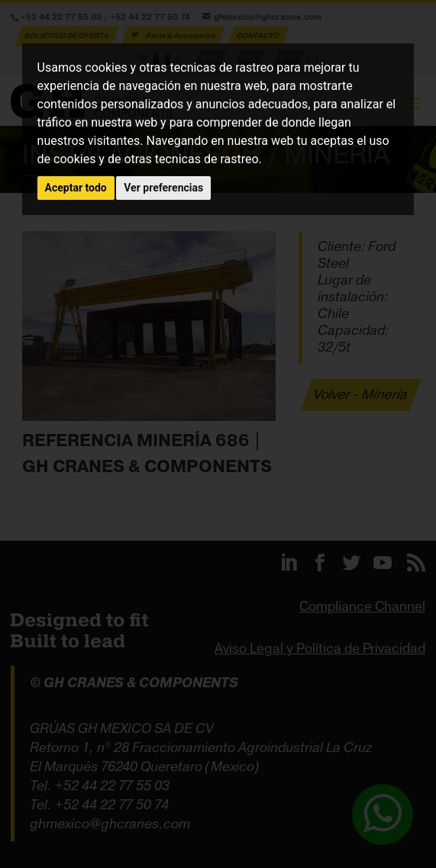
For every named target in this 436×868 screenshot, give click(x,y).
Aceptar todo (76, 188)
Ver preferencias (163, 188)
